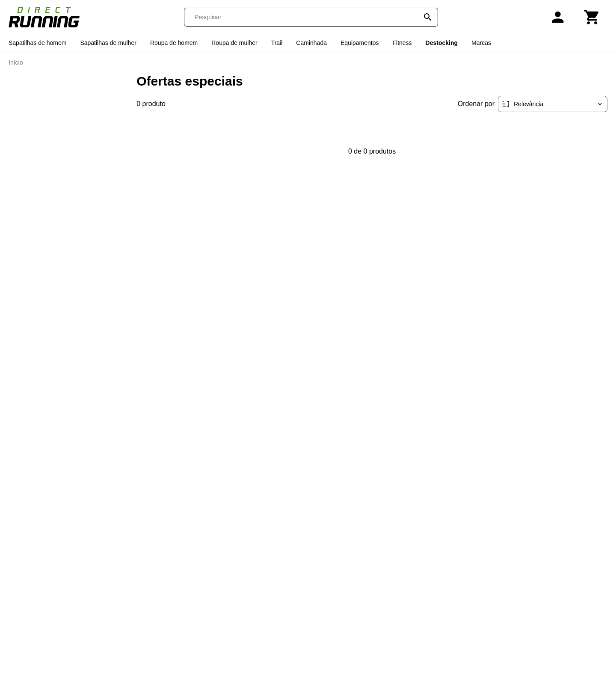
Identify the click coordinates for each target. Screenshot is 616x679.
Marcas (481, 43)
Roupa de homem (174, 43)
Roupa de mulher (234, 43)
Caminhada (311, 43)
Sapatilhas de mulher (108, 43)
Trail (277, 43)
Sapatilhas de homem (37, 43)
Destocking (442, 43)
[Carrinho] (592, 17)
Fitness (402, 43)
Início (16, 62)
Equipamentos (360, 43)
